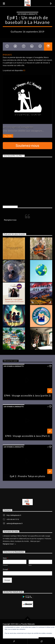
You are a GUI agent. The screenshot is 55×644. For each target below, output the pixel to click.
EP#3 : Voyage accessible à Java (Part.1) (27, 436)
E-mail (6, 570)
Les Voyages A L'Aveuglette (27, 14)
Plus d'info (8, 136)
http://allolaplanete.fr (14, 515)
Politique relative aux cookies (13, 635)
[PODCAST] (7, 55)
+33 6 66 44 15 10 (13, 519)
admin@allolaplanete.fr (15, 523)
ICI (24, 70)
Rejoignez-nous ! (9, 544)
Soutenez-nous (27, 146)
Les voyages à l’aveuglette (18, 127)
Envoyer (7, 580)
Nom (5, 558)
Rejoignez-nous (10, 207)
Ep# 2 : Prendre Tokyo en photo (27, 476)
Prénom (5, 565)
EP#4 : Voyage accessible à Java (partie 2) (27, 395)
